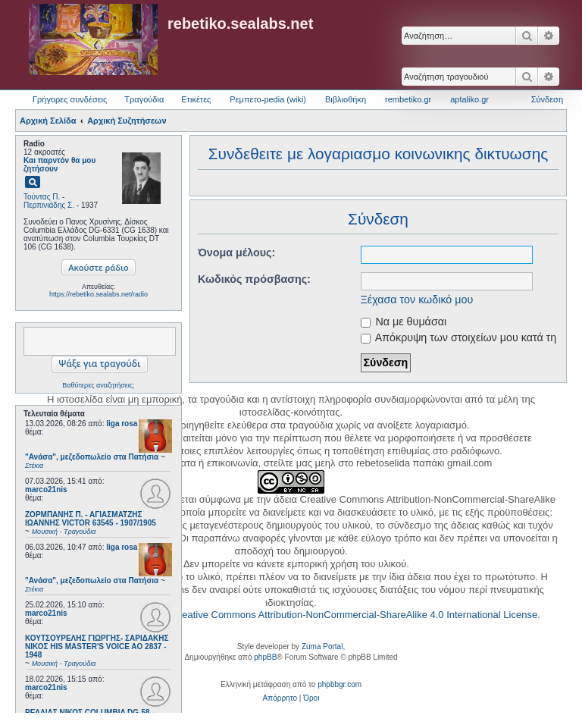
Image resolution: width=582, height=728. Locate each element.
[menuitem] (280, 698)
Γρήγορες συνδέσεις (70, 99)
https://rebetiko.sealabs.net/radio (99, 294)
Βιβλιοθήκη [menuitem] (346, 99)
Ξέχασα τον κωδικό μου (417, 300)
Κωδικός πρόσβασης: (254, 279)
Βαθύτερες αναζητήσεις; (98, 385)
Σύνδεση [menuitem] (547, 99)
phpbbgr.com (339, 684)
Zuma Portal (322, 646)
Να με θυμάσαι (404, 322)
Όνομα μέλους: (236, 253)
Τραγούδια (144, 99)
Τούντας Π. (42, 197)
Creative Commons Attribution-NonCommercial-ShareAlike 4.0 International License (354, 615)
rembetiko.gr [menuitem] (408, 99)
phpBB (265, 657)
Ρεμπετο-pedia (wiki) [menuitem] (268, 99)
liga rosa (122, 424)
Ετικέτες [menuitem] (196, 99)
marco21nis (46, 490)
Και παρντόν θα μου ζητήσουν (59, 165)
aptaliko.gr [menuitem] (469, 99)
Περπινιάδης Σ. (49, 205)
